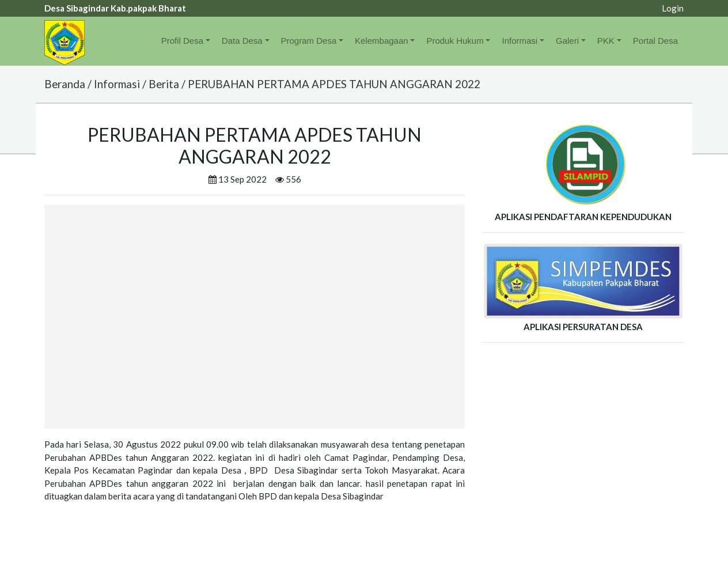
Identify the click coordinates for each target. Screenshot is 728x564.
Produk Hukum (455, 41)
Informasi (520, 41)
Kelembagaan (382, 41)
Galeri (567, 41)
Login (673, 8)
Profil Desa (182, 41)
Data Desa (242, 41)
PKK (606, 41)
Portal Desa (655, 41)
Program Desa (309, 41)
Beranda (65, 84)
